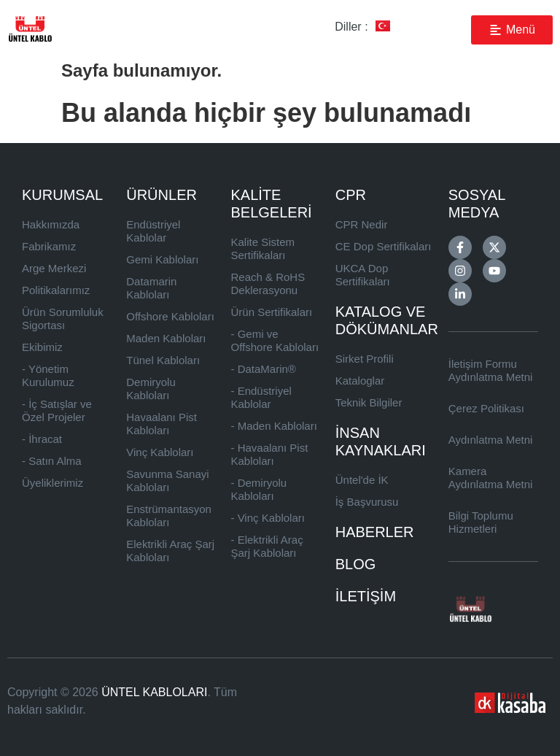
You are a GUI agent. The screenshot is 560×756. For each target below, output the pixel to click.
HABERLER (375, 532)
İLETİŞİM (366, 596)
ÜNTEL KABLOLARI (154, 692)
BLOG (356, 564)
